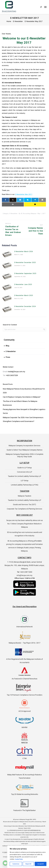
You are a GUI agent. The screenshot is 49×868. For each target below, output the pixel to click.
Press (8, 357)
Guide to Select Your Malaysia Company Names (25, 450)
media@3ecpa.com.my (16, 372)
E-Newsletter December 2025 (25, 262)
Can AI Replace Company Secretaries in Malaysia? (22, 397)
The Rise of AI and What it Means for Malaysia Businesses (20, 403)
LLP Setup (25, 481)
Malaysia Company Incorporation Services (24, 446)
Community (9, 340)
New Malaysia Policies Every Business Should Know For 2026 (24, 391)
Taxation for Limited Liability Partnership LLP (24, 476)
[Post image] (7, 254)
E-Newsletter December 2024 (25, 306)
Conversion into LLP (25, 472)
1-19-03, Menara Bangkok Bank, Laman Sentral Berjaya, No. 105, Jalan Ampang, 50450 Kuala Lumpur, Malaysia (24, 565)
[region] (28, 857)
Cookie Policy (19, 859)
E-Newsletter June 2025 (23, 284)
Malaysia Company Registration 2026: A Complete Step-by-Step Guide (25, 455)
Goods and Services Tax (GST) (24, 504)
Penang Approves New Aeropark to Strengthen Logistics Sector (24, 411)
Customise (16, 864)
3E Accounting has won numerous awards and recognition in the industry (24, 534)
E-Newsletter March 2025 (24, 295)
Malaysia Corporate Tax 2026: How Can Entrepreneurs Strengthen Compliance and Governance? (23, 419)
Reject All (28, 864)
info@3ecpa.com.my (24, 575)
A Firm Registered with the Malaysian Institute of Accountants (25, 659)
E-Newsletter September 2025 (25, 273)
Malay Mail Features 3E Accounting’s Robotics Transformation (25, 775)
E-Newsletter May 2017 (24, 194)
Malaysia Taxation (25, 496)
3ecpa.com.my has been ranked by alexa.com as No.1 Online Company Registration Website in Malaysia (25, 524)
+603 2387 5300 (26, 572)
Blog (7, 346)
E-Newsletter (11, 351)
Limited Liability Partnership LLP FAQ (25, 485)
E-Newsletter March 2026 (24, 251)
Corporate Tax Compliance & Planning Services (24, 509)
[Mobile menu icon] (45, 7)
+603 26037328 (12, 375)
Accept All (41, 864)
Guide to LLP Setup (25, 468)
